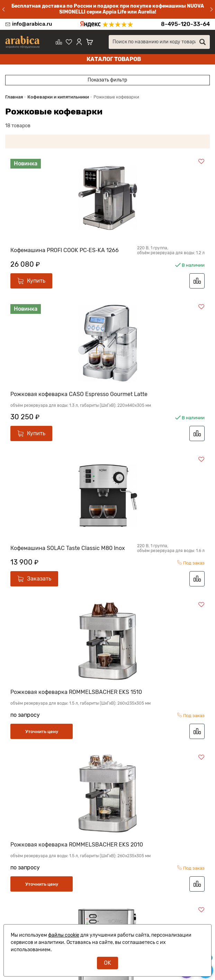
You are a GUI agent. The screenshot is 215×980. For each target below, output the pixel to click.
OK (107, 963)
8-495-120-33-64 (185, 24)
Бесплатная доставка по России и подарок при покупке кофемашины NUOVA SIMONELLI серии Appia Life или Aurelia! (108, 9)
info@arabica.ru (32, 24)
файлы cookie (64, 935)
